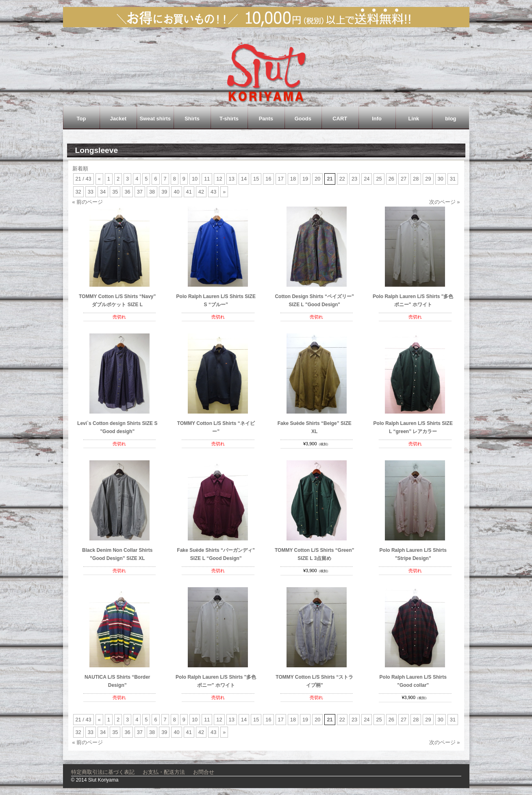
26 (391, 179)
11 (207, 179)
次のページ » (445, 202)
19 (305, 179)
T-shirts (229, 119)
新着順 (80, 169)
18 (293, 179)
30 (441, 179)
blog (451, 119)
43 (213, 192)
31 (453, 179)
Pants (266, 119)
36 (127, 192)
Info (377, 119)
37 (140, 192)
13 (232, 179)
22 (342, 179)
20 (317, 179)
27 (404, 179)
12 (219, 179)
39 (164, 192)
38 (152, 192)
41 (189, 192)
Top (81, 119)
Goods (303, 119)
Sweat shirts (155, 119)
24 (367, 179)
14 (244, 179)
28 (416, 179)
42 (201, 192)
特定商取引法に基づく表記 (103, 772)
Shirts (192, 119)
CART (340, 119)
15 (256, 179)
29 (428, 179)
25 (379, 179)
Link (414, 119)
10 (195, 179)
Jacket (118, 119)
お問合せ (204, 772)
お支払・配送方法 (164, 772)
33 (91, 192)
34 (103, 192)
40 (176, 192)
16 (268, 179)
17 (281, 179)
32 (78, 192)
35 (115, 192)
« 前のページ (88, 202)
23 (354, 179)
